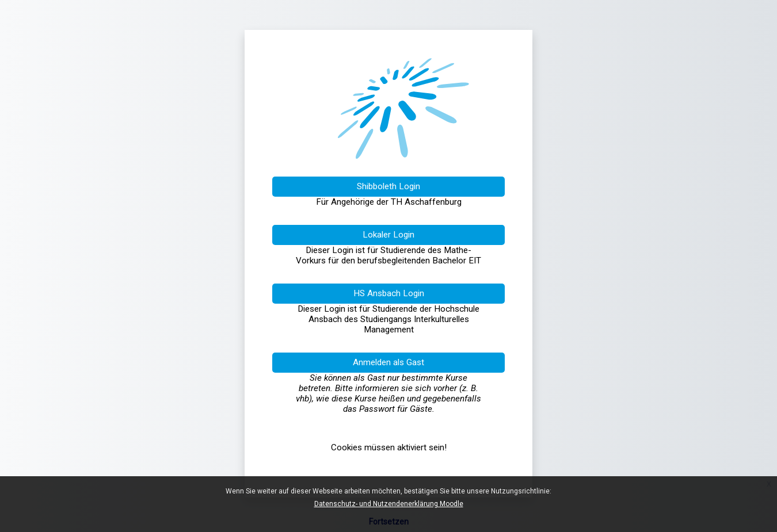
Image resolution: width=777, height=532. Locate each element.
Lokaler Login (389, 235)
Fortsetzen (389, 522)
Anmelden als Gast (389, 362)
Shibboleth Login (389, 186)
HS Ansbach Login (389, 293)
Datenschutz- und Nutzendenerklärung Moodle (389, 504)
